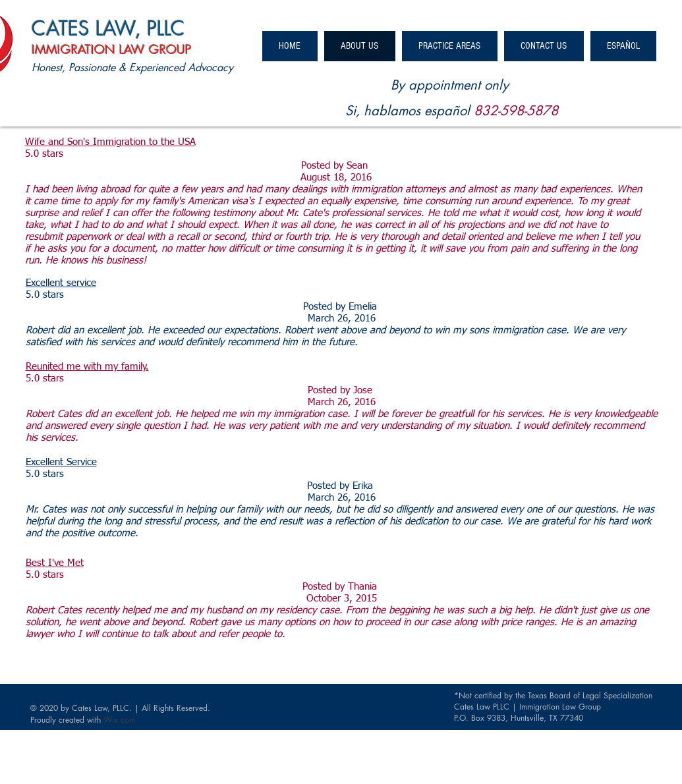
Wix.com (119, 720)
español (447, 111)
